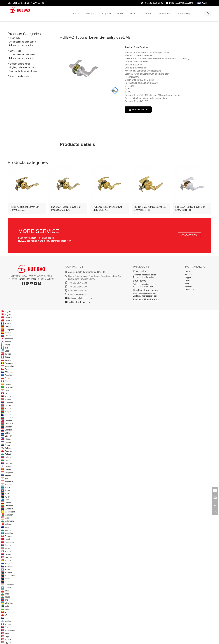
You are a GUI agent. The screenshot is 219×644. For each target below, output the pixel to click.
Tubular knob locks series (143, 277)
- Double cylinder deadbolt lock (22, 71)
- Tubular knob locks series (20, 45)
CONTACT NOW (189, 235)
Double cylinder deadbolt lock (145, 296)
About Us (146, 14)
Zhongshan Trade (28, 279)
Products (91, 14)
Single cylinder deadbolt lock (144, 294)
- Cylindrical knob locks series (22, 42)
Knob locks (14, 38)
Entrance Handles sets (18, 76)
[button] (117, 91)
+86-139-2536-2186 (153, 3)
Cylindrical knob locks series (144, 275)
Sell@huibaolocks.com (79, 302)
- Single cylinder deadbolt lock (22, 67)
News (120, 14)
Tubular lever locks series (143, 287)
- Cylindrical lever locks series (22, 55)
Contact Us (164, 14)
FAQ (132, 14)
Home (76, 14)
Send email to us (138, 110)
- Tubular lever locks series (20, 58)
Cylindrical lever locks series (144, 284)
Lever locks (14, 51)
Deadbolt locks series (19, 64)
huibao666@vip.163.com (181, 3)
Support (106, 14)
